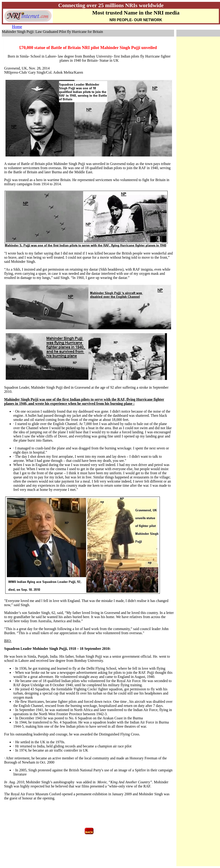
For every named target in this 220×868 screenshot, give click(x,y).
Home (17, 27)
